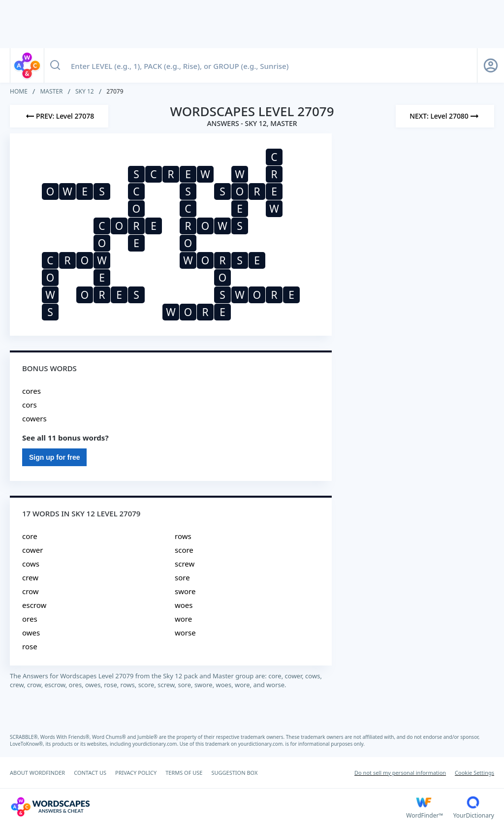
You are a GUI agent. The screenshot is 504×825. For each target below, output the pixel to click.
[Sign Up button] (491, 65)
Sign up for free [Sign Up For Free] (54, 457)
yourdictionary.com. (156, 744)
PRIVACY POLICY (136, 773)
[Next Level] (445, 116)
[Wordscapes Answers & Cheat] (208, 807)
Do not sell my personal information (400, 773)
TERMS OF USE (184, 773)
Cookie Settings (474, 773)
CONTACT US (90, 773)
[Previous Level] (59, 116)
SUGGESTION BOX (234, 773)
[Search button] (55, 65)
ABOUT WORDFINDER (37, 773)
